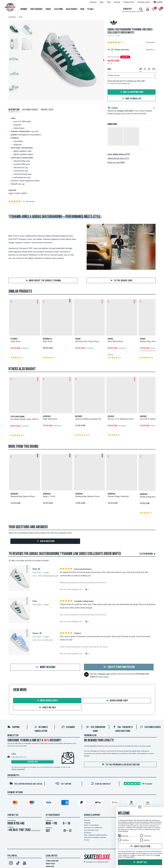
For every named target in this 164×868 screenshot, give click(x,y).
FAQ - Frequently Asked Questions (96, 835)
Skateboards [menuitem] (36, 9)
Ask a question (45, 541)
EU (145, 69)
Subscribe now (32, 762)
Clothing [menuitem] (59, 9)
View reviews (150, 42)
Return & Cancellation (92, 825)
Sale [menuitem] (91, 9)
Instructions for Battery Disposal (95, 837)
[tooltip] (154, 50)
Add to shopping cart (132, 92)
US (141, 69)
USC (154, 69)
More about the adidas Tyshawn (43, 281)
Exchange (68, 727)
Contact (87, 840)
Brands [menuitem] (24, 9)
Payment (87, 820)
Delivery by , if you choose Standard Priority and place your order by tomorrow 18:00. (132, 110)
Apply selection (140, 847)
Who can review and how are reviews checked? (29, 560)
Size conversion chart (91, 830)
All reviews (88, 832)
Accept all (140, 862)
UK (149, 69)
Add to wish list (132, 99)
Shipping (14, 727)
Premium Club (104, 674)
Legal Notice (52, 856)
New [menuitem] (82, 9)
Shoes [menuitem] (48, 9)
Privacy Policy (50, 864)
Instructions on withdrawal (93, 827)
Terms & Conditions (52, 861)
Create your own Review (119, 667)
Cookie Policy (50, 867)
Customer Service (150, 727)
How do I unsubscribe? (18, 769)
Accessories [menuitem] (72, 9)
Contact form (36, 830)
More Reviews (45, 667)
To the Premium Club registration (120, 765)
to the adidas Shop (121, 281)
